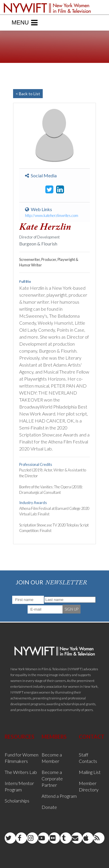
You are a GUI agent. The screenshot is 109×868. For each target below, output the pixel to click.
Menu (25, 23)
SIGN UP (72, 609)
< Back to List (28, 94)
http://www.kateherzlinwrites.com (52, 215)
